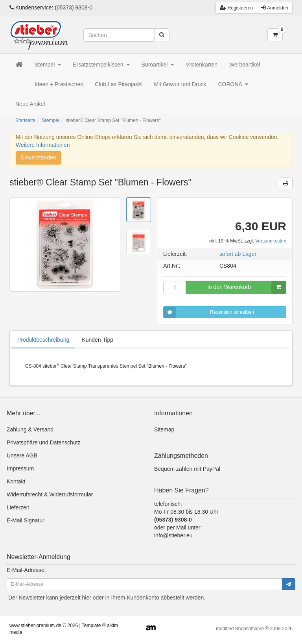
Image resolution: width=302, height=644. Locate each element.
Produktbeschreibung (43, 340)
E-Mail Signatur (26, 520)
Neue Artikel (30, 104)
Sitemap (164, 429)
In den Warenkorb (247, 287)
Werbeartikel (245, 65)
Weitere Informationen (43, 145)
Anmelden (275, 8)
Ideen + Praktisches (59, 84)
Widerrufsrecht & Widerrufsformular (50, 494)
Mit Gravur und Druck (180, 84)
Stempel (48, 65)
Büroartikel (158, 65)
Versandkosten (271, 241)
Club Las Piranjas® (118, 84)
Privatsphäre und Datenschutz (44, 442)
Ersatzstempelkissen (101, 65)
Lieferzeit (18, 507)
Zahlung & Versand (30, 429)
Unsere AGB (22, 455)
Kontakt (16, 481)
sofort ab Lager (238, 254)
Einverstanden (39, 157)
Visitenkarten (202, 65)
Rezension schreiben (209, 312)
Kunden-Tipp (98, 340)
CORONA (233, 84)
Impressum (20, 468)
